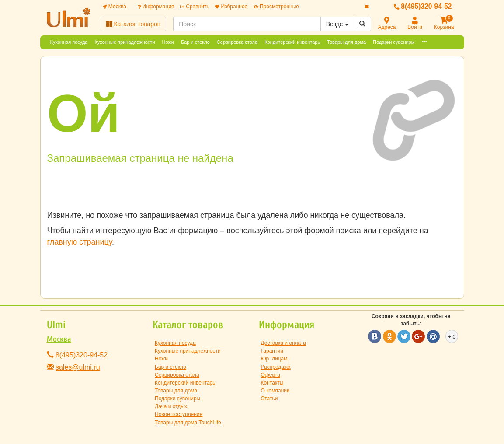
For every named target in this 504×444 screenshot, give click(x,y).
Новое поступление (179, 414)
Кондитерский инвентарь (292, 42)
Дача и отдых (171, 406)
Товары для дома (346, 42)
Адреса (387, 24)
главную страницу (80, 242)
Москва (115, 7)
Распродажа (276, 367)
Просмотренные (276, 7)
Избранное (231, 7)
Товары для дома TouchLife (188, 423)
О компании (275, 391)
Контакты (272, 383)
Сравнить (195, 7)
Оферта (271, 375)
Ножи (168, 42)
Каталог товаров (134, 24)
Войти (415, 24)
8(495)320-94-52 (423, 6)
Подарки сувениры (394, 42)
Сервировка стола (237, 42)
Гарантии (272, 351)
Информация (156, 7)
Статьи (269, 399)
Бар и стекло (195, 42)
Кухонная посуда (69, 42)
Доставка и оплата (284, 343)
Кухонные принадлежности (125, 42)
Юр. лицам (274, 359)
